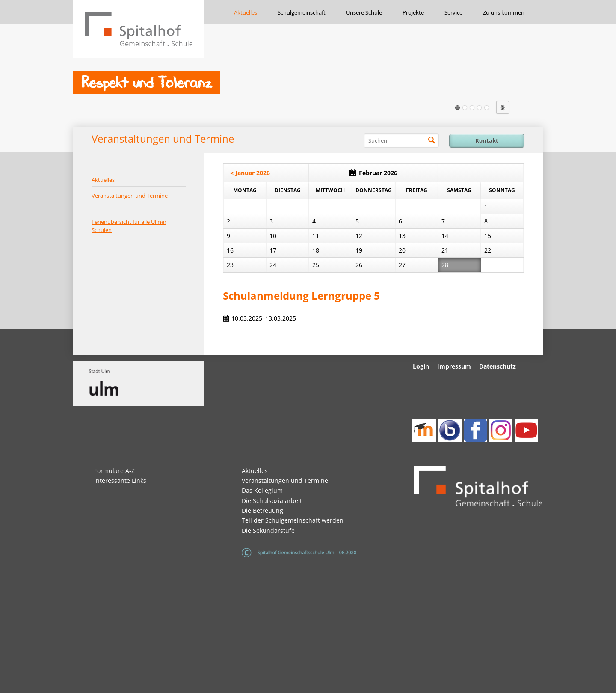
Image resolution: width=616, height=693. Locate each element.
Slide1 (458, 108)
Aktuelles (246, 12)
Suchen (432, 140)
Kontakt (487, 140)
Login (421, 366)
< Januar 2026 (250, 173)
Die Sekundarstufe (268, 531)
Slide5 (487, 108)
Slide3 (472, 108)
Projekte (413, 12)
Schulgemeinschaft (302, 12)
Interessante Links (120, 480)
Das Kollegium (262, 490)
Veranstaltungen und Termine (130, 196)
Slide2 (465, 108)
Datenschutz (498, 366)
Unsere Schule (364, 12)
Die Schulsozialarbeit (272, 501)
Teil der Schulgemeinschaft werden (293, 520)
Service (453, 12)
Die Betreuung (262, 510)
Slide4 (479, 108)
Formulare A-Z (114, 471)
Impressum (454, 366)
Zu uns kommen (504, 12)
